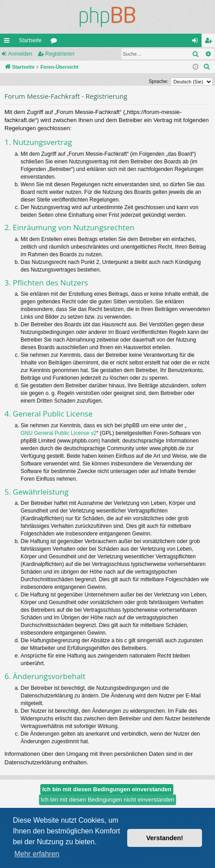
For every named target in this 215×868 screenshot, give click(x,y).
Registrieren (60, 54)
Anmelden (20, 54)
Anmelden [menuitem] (197, 42)
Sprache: (159, 81)
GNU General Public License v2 (58, 433)
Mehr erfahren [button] (37, 854)
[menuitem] (207, 67)
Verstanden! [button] (165, 838)
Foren (56, 42)
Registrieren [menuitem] (210, 42)
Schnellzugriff (9, 42)
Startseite (30, 40)
